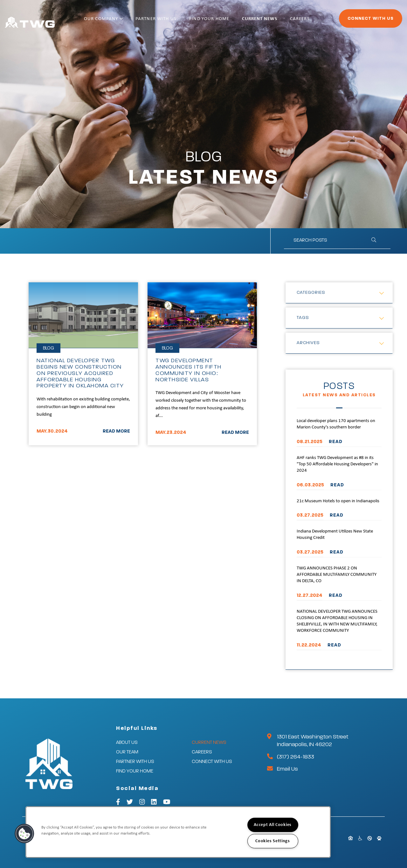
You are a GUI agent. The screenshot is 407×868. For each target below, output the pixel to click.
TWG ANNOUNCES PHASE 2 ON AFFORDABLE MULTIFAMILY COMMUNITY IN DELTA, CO (337, 575)
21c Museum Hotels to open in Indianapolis (338, 501)
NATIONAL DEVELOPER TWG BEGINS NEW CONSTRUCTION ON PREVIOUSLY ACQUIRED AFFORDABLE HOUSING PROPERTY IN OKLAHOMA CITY (80, 373)
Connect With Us (353, 21)
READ (336, 442)
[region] (178, 832)
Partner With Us (168, 21)
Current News (263, 21)
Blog (48, 348)
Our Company (121, 21)
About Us (127, 742)
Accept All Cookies (273, 825)
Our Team (127, 752)
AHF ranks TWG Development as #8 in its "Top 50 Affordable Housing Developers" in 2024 (337, 464)
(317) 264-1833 (296, 757)
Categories (311, 293)
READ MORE (116, 431)
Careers (298, 21)
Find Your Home (217, 21)
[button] (24, 834)
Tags (303, 318)
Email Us (287, 769)
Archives (308, 343)
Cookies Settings (273, 841)
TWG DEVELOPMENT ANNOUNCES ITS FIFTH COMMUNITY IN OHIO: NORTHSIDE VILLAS (189, 370)
